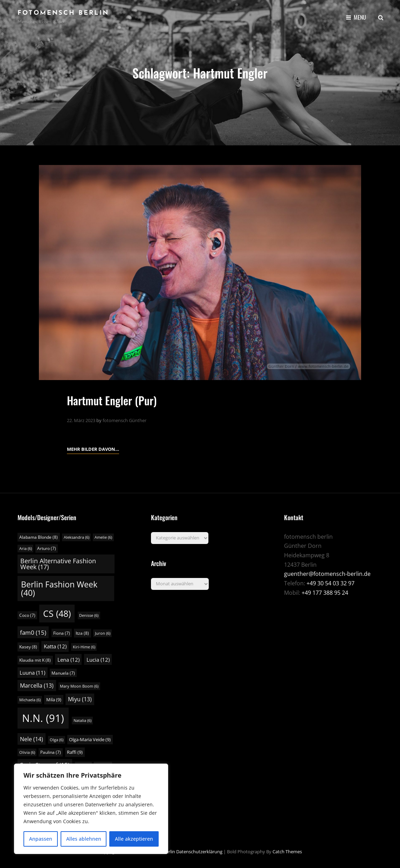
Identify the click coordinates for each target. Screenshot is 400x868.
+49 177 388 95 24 (325, 593)
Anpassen (41, 839)
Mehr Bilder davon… (93, 448)
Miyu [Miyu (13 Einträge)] (80, 699)
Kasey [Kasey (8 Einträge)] (28, 647)
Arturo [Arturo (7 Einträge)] (47, 548)
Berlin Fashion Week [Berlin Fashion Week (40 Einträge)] (59, 588)
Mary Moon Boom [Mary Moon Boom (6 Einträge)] (79, 686)
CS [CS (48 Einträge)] (57, 614)
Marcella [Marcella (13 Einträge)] (37, 686)
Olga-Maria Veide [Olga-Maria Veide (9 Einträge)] (90, 739)
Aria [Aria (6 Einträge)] (26, 549)
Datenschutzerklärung (199, 852)
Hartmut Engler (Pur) (112, 400)
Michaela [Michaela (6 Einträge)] (30, 700)
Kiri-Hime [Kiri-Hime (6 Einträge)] (84, 647)
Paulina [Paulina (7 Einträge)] (51, 752)
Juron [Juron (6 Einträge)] (103, 633)
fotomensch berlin (63, 13)
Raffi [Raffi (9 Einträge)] (75, 752)
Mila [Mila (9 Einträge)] (54, 700)
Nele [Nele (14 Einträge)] (32, 739)
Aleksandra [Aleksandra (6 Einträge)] (77, 537)
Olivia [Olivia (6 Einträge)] (27, 752)
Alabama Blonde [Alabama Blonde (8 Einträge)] (39, 537)
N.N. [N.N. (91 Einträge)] (43, 718)
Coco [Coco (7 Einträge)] (27, 615)
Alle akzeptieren (134, 839)
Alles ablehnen (84, 839)
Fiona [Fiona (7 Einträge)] (62, 633)
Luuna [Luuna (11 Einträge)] (32, 673)
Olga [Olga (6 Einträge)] (57, 740)
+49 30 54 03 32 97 (330, 583)
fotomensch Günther (125, 420)
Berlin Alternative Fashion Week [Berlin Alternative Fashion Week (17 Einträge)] (58, 564)
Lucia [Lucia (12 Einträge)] (98, 660)
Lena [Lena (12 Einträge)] (68, 660)
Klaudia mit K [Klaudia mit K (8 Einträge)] (35, 660)
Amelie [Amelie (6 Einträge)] (103, 537)
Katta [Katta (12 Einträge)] (55, 646)
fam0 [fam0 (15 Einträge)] (33, 632)
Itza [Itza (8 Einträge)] (82, 633)
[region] (91, 809)
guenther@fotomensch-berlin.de (327, 574)
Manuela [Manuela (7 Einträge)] (63, 673)
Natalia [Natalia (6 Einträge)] (82, 721)
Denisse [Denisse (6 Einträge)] (89, 615)
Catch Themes (287, 852)
